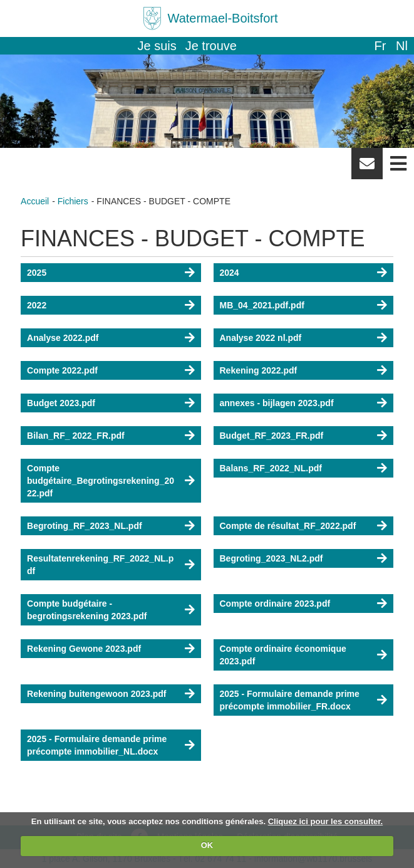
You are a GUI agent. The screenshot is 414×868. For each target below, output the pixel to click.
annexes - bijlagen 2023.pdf (277, 403)
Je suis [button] (157, 46)
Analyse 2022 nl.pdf (261, 338)
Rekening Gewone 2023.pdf (84, 649)
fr (380, 46)
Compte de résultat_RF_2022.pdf (288, 526)
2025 (37, 273)
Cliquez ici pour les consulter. (326, 821)
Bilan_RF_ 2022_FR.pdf (76, 436)
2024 (230, 273)
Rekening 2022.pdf (259, 370)
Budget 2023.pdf (61, 403)
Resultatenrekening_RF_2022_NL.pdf (100, 565)
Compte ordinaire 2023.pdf (275, 604)
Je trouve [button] (211, 46)
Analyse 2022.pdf (63, 338)
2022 (37, 305)
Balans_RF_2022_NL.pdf (271, 468)
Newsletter (367, 168)
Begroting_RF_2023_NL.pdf (85, 526)
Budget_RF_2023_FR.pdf (272, 436)
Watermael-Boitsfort (223, 18)
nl (402, 46)
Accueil (35, 201)
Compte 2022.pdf (62, 370)
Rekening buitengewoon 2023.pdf (96, 694)
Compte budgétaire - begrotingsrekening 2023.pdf (87, 610)
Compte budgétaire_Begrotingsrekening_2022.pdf (101, 481)
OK (207, 845)
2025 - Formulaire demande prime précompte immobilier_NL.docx (97, 745)
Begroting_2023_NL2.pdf (272, 558)
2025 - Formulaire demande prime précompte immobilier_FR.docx (290, 700)
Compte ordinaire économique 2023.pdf (283, 655)
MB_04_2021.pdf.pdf (262, 305)
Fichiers (73, 201)
